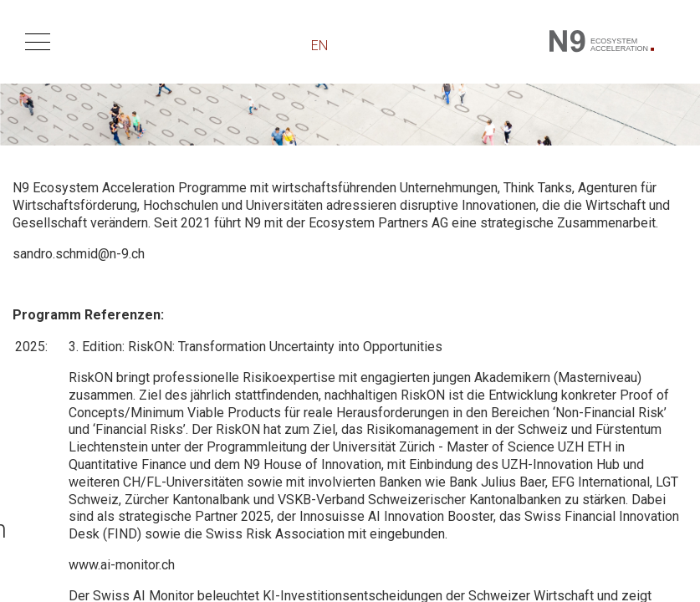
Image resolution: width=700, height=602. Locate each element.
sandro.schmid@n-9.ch (79, 254)
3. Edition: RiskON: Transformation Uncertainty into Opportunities (255, 347)
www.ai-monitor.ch (122, 565)
